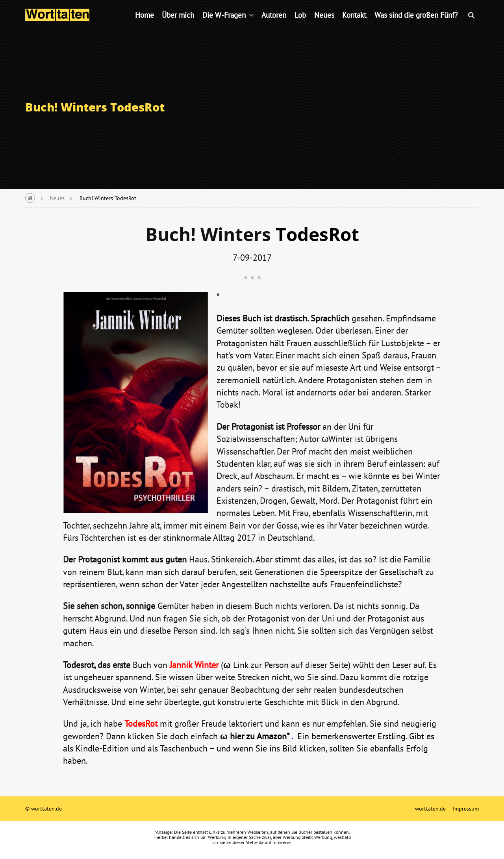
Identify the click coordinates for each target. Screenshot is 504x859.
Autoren (274, 25)
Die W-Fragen (224, 25)
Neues (324, 25)
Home (145, 25)
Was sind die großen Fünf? (416, 25)
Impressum (466, 808)
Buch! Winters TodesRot (108, 198)
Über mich (178, 25)
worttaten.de (430, 808)
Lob (300, 25)
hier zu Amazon (258, 736)
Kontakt (354, 25)
